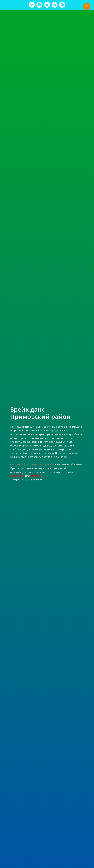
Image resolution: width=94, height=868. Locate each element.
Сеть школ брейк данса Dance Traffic (32, 464)
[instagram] (39, 5)
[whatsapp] (62, 5)
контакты (36, 476)
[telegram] (55, 5)
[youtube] (47, 5)
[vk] (32, 5)
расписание (17, 476)
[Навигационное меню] (87, 6)
